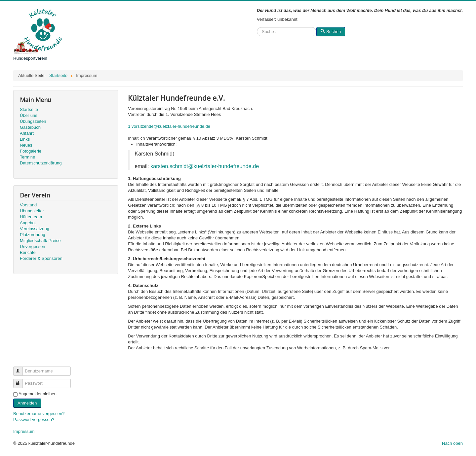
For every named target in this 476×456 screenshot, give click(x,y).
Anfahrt (27, 133)
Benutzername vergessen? (39, 414)
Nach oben (452, 443)
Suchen (257, 32)
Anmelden (27, 403)
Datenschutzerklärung (41, 163)
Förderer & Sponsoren (41, 258)
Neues (26, 145)
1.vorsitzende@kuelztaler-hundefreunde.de (169, 126)
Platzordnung (33, 235)
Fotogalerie (31, 151)
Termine (27, 157)
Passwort (21, 381)
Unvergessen (33, 246)
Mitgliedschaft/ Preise (40, 241)
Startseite (29, 109)
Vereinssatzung (35, 229)
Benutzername (21, 368)
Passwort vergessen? (34, 420)
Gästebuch (30, 127)
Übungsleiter (32, 211)
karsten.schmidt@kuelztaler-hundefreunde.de (205, 166)
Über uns (29, 115)
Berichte (28, 252)
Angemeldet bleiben (38, 394)
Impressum (24, 431)
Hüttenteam (31, 217)
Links (25, 139)
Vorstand (28, 205)
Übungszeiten (33, 121)
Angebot (28, 223)
